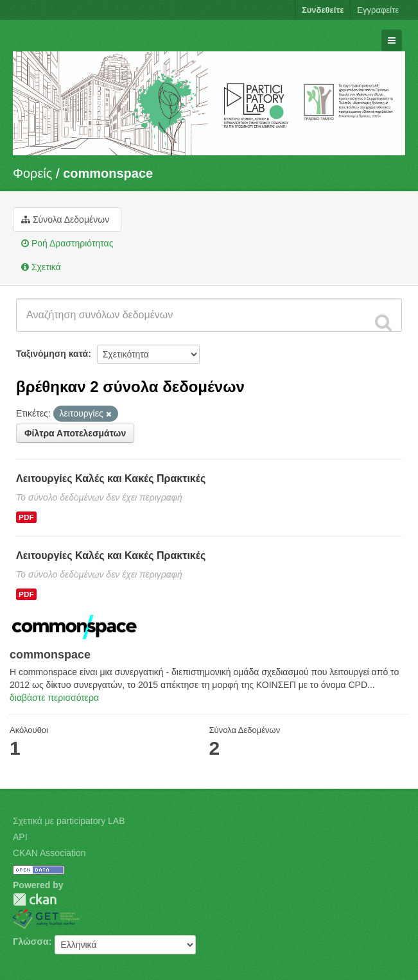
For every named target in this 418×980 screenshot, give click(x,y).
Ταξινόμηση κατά (52, 354)
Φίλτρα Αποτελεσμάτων (75, 433)
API (20, 837)
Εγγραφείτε (378, 10)
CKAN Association (49, 853)
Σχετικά (41, 267)
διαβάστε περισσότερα (54, 698)
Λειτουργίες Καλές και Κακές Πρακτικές (111, 478)
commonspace (108, 173)
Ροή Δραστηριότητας (67, 243)
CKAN (35, 899)
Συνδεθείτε (323, 10)
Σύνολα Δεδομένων (65, 219)
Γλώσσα (31, 941)
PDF (26, 517)
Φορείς (32, 173)
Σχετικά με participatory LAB (69, 821)
